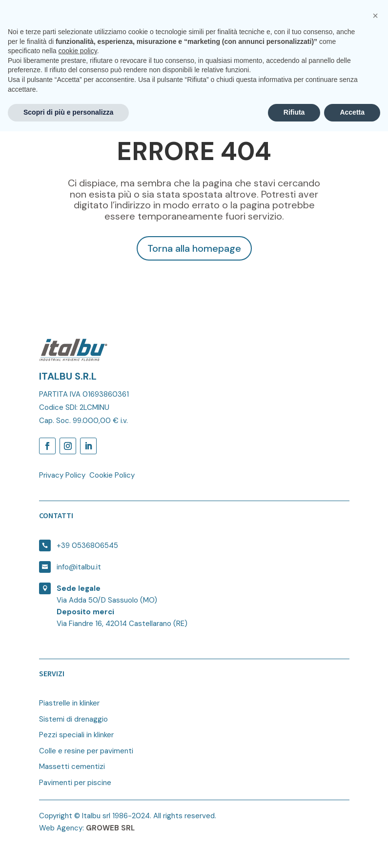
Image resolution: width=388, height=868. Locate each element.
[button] (375, 752)
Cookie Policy (112, 475)
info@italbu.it (79, 567)
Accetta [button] (352, 849)
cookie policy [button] (78, 787)
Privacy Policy (62, 475)
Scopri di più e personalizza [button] (68, 849)
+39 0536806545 (87, 545)
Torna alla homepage (194, 248)
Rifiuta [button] (294, 849)
